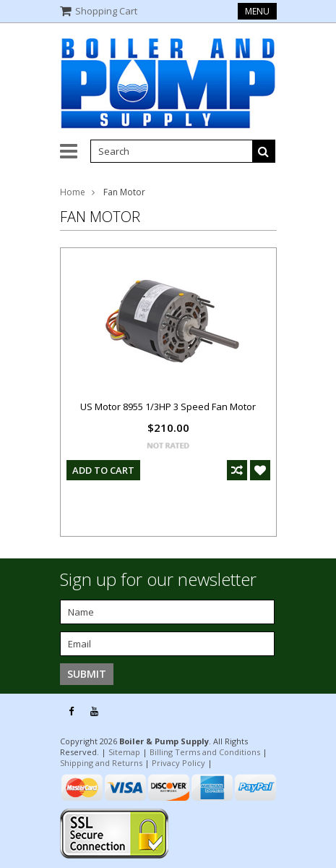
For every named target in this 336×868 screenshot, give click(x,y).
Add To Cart (103, 470)
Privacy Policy (178, 763)
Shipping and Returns (101, 763)
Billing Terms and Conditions (205, 752)
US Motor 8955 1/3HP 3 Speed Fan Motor (168, 407)
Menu (257, 11)
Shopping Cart (106, 11)
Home (73, 192)
